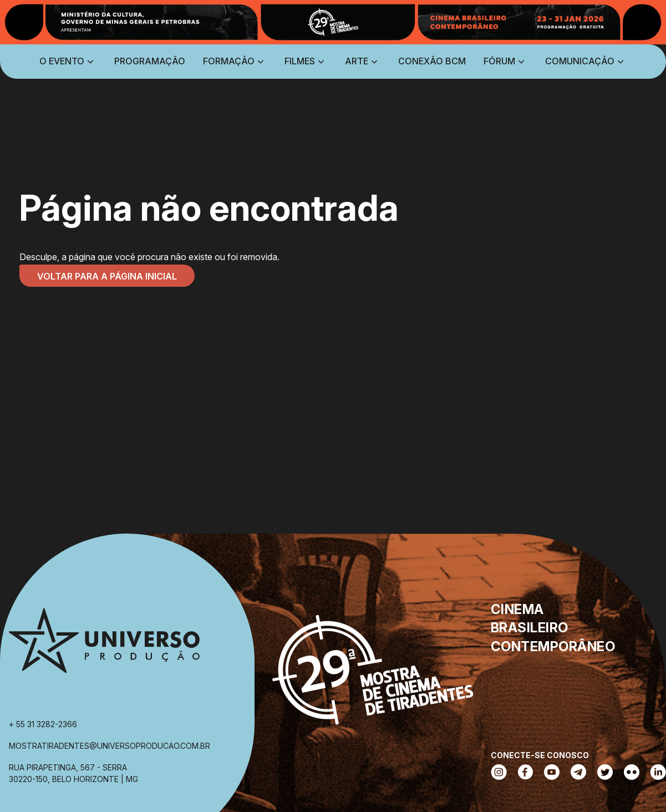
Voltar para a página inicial (107, 276)
